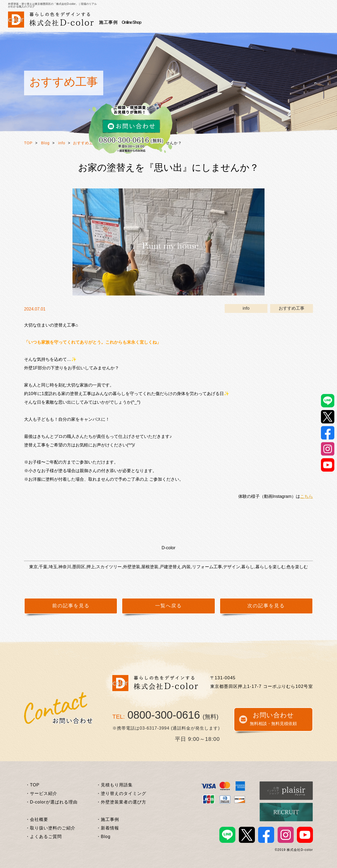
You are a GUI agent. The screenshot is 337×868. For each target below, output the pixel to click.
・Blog (103, 837)
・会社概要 (37, 819)
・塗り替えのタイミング (121, 793)
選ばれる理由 (145, 22)
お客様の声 (175, 22)
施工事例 (200, 22)
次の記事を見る (266, 606)
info (62, 143)
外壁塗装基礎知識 (232, 22)
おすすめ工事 (85, 143)
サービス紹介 (113, 22)
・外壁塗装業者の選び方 (121, 802)
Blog (45, 143)
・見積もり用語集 (114, 785)
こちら (307, 496)
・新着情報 (108, 828)
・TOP (32, 785)
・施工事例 (108, 819)
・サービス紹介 (41, 793)
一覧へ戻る (168, 606)
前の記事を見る (71, 606)
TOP (28, 143)
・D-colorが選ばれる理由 (51, 802)
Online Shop (287, 22)
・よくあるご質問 (44, 837)
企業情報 (264, 22)
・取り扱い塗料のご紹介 (50, 828)
